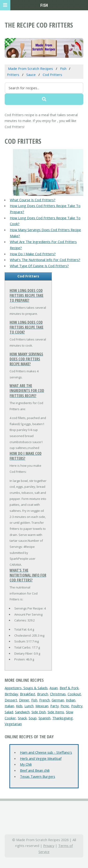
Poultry (77, 706)
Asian (54, 688)
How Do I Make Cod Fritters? (33, 254)
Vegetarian (13, 724)
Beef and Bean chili (35, 770)
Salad (9, 712)
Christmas (58, 694)
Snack (22, 718)
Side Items (56, 712)
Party (54, 706)
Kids (19, 706)
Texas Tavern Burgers (38, 776)
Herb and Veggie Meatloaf (41, 758)
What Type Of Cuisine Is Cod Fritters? (39, 266)
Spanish (44, 718)
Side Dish (39, 712)
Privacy (49, 846)
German (58, 700)
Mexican (42, 706)
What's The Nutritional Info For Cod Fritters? (45, 260)
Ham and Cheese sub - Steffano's (46, 752)
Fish (34, 700)
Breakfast (28, 694)
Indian (71, 700)
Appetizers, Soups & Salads (26, 688)
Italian (9, 706)
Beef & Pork (69, 688)
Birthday (11, 694)
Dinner (24, 700)
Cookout (74, 694)
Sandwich (22, 712)
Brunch (43, 694)
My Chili (26, 764)
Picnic (65, 706)
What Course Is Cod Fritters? (33, 200)
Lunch (29, 706)
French (44, 700)
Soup (33, 718)
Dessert (11, 700)
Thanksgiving (63, 718)
